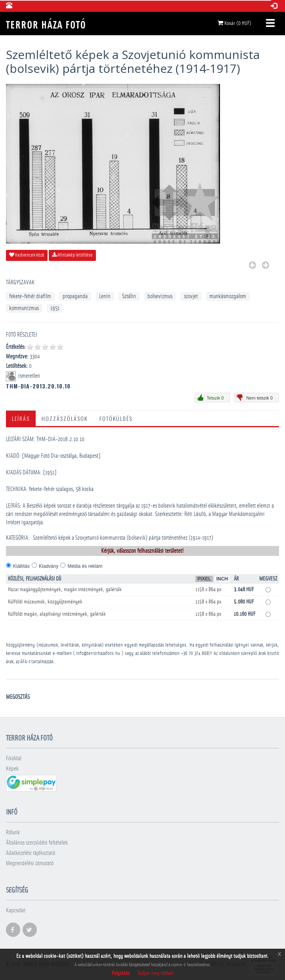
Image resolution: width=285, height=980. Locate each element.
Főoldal (14, 758)
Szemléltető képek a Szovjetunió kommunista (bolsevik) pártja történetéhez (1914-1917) (123, 538)
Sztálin (129, 296)
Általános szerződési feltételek (37, 843)
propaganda (75, 296)
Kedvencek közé (27, 255)
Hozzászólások (65, 418)
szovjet (191, 296)
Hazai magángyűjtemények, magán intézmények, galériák (65, 590)
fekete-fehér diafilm (30, 296)
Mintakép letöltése (72, 255)
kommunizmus (24, 308)
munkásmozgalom (228, 296)
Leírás (21, 418)
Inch (222, 579)
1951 (55, 308)
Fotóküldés (116, 418)
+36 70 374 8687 (196, 654)
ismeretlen (30, 376)
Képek (12, 769)
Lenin (105, 296)
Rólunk (13, 833)
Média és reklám (85, 566)
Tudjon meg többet (155, 973)
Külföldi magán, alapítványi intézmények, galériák (57, 614)
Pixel (204, 579)
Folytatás (121, 973)
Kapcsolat (16, 911)
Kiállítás (21, 566)
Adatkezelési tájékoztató (31, 853)
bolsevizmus (160, 296)
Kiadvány (49, 566)
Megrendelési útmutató (30, 863)
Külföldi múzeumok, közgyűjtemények (45, 602)
